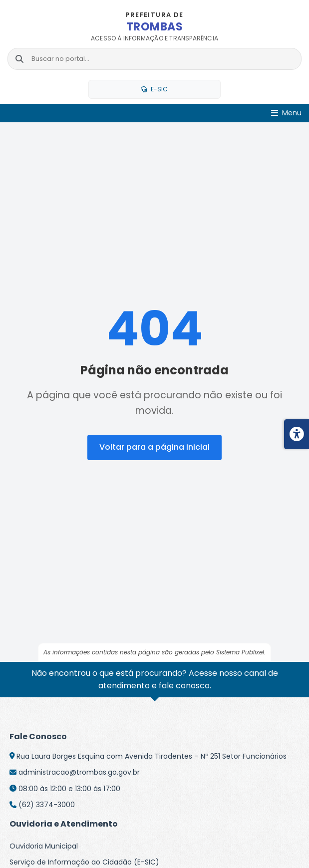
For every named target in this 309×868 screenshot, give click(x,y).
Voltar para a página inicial (154, 447)
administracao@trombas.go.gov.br (79, 772)
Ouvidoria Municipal (44, 846)
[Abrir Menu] (286, 113)
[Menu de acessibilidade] (297, 434)
